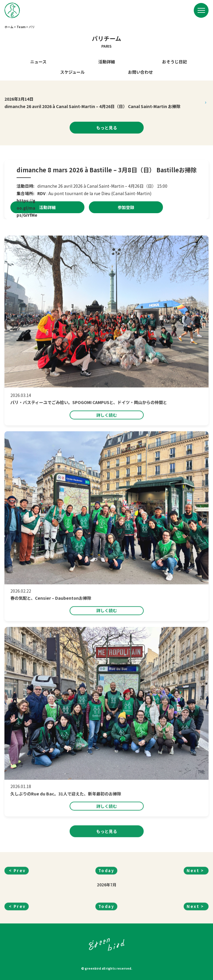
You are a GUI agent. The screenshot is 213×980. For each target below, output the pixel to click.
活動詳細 (107, 62)
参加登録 (126, 207)
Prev (20, 895)
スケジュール (72, 72)
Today (106, 895)
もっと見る (107, 128)
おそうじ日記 (174, 62)
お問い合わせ (140, 72)
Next (193, 895)
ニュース (38, 62)
